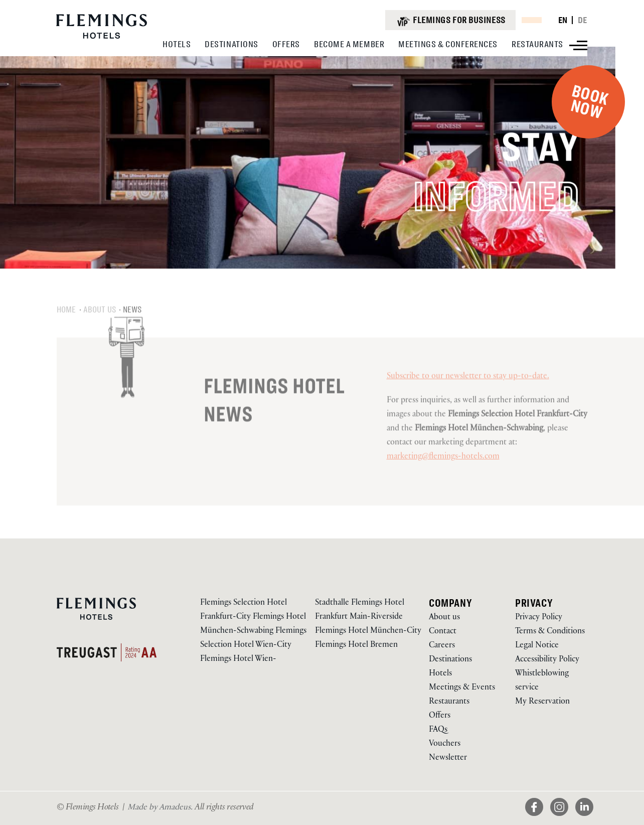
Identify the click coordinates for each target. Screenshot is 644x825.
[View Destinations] (231, 44)
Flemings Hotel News (274, 415)
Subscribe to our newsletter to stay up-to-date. (468, 392)
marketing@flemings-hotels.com (443, 472)
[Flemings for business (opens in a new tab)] (450, 20)
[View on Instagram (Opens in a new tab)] (563, 817)
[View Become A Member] (349, 44)
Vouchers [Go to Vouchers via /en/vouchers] (445, 744)
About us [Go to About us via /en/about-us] (444, 618)
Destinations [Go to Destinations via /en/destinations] (450, 660)
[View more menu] (578, 45)
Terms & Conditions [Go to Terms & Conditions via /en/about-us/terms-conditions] (550, 632)
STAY (553, 147)
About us (100, 325)
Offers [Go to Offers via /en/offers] (440, 716)
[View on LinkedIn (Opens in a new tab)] (584, 817)
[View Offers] (286, 44)
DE (583, 20)
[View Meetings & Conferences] (448, 44)
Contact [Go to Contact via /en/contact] (443, 632)
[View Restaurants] (537, 44)
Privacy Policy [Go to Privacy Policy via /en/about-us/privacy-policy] (539, 618)
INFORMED (507, 199)
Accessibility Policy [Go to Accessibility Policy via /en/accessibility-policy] (547, 660)
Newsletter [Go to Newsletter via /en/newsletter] (448, 759)
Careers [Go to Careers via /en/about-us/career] (442, 646)
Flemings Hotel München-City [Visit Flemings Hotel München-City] (368, 632)
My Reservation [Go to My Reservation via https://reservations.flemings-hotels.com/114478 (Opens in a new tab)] (542, 702)
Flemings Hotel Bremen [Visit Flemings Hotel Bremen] (356, 646)
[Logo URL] (102, 37)
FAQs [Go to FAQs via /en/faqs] (438, 730)
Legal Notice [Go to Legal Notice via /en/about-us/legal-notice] (537, 646)
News (132, 325)
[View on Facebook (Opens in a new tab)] (538, 817)
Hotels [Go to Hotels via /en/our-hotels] (440, 674)
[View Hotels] (177, 44)
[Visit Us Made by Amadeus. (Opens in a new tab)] (161, 808)
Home (66, 325)
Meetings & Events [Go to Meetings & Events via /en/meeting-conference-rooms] (462, 688)
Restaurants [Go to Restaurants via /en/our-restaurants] (449, 702)
